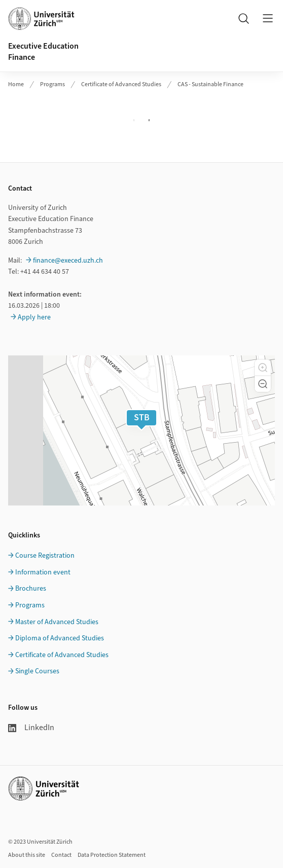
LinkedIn (31, 728)
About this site (27, 855)
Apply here (34, 317)
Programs (52, 84)
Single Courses (37, 671)
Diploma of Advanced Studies (60, 638)
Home (16, 84)
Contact (61, 855)
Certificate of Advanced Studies (121, 84)
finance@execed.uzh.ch (68, 261)
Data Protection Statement (112, 855)
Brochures (31, 589)
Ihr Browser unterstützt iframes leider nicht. (141, 120)
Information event (43, 572)
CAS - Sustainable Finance (210, 84)
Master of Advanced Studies (57, 622)
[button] (263, 368)
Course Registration (45, 556)
